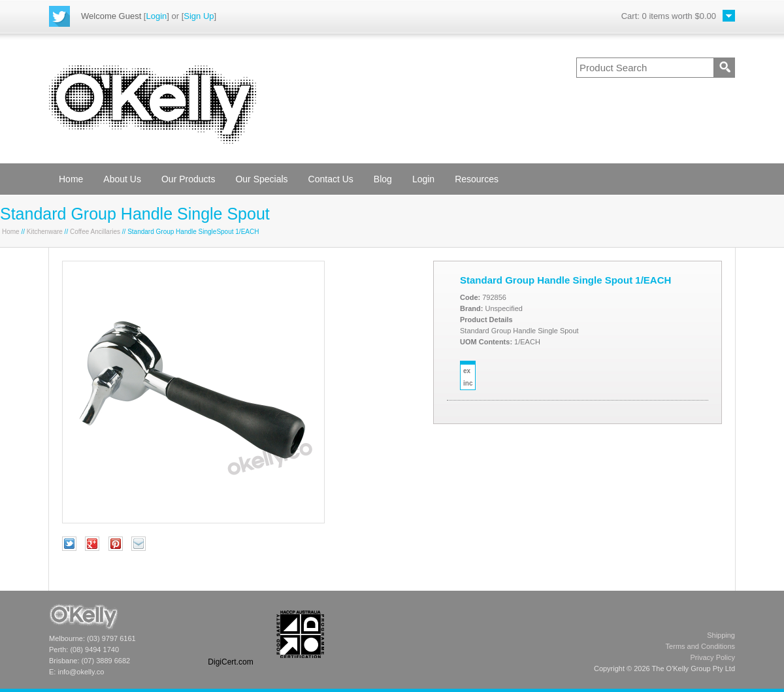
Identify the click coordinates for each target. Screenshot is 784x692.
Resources (477, 179)
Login (156, 16)
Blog (383, 179)
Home (71, 179)
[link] (231, 634)
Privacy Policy (713, 657)
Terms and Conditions (700, 646)
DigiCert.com (230, 662)
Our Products (188, 179)
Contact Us (331, 179)
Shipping (721, 635)
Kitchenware (45, 232)
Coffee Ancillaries (95, 232)
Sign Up (199, 16)
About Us (122, 179)
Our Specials (261, 179)
